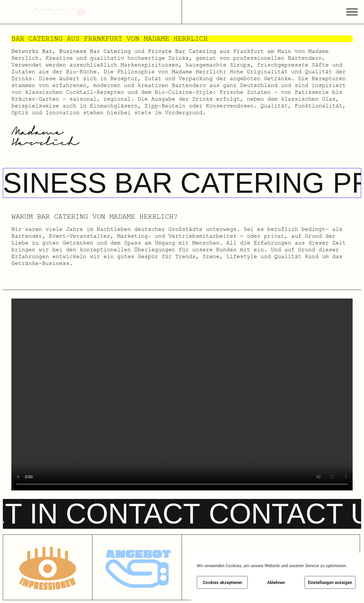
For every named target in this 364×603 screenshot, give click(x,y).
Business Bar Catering (95, 51)
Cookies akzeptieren (222, 583)
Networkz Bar (32, 51)
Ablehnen (276, 583)
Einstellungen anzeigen (330, 583)
